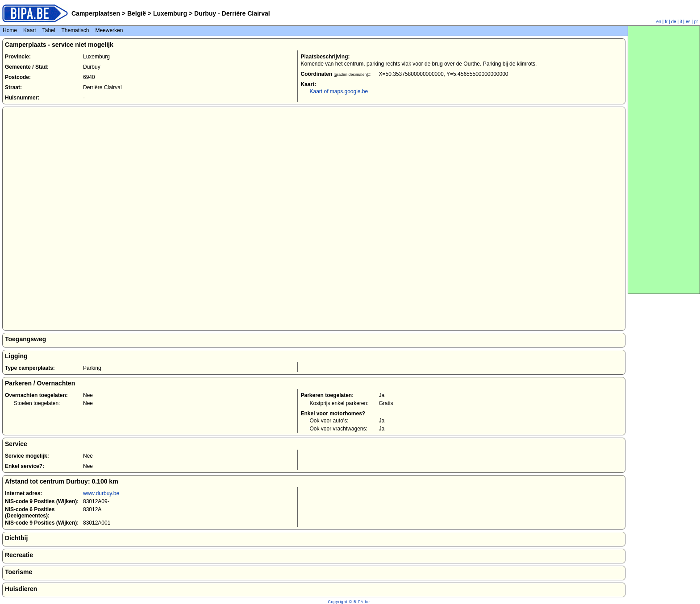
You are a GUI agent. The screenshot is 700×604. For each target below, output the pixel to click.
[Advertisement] (664, 160)
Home (10, 30)
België (137, 13)
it (681, 22)
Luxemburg (170, 13)
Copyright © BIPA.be (349, 602)
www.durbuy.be (101, 493)
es (688, 22)
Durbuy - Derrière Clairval (231, 13)
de (674, 22)
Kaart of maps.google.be (339, 91)
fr (666, 22)
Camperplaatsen (96, 13)
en (659, 22)
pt (696, 22)
